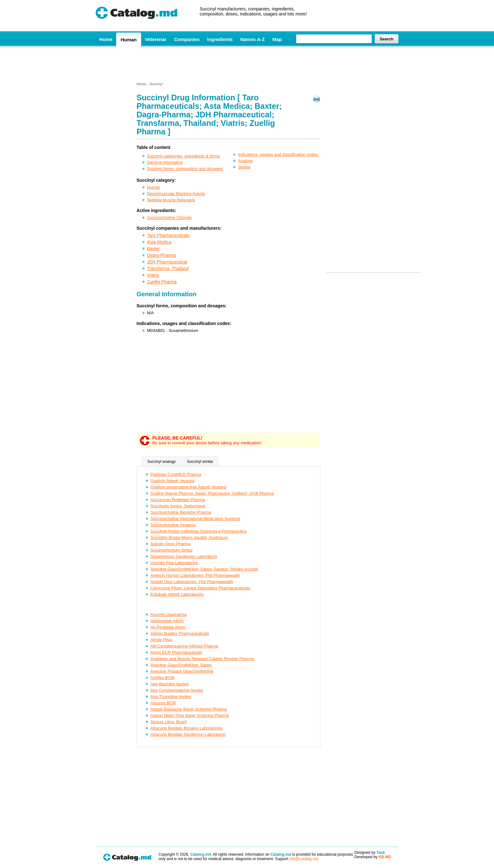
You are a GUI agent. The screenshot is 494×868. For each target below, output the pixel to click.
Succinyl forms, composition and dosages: (185, 169)
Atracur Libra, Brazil (169, 722)
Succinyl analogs (162, 462)
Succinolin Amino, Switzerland (178, 506)
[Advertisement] (247, 64)
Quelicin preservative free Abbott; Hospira (188, 487)
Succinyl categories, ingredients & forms (184, 156)
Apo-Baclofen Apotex (170, 684)
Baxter (153, 249)
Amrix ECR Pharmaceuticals (176, 652)
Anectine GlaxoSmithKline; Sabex (181, 665)
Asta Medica (159, 242)
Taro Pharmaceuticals (168, 235)
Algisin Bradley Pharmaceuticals (180, 633)
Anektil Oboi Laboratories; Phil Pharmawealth (192, 582)
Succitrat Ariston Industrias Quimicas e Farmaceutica (199, 531)
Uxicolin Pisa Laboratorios (174, 563)
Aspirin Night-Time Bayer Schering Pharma (190, 715)
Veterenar (156, 39)
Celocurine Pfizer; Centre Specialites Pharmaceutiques (201, 588)
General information (165, 162)
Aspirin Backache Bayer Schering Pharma (189, 709)
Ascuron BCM (163, 703)
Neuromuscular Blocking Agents (176, 194)
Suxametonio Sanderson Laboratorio (184, 556)
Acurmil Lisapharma (169, 614)
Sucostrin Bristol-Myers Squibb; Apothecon (189, 537)
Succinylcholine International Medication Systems (196, 519)
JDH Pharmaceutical (167, 262)
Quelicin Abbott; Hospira (173, 481)
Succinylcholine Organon (173, 525)
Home (106, 39)
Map (277, 39)
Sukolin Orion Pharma (171, 544)
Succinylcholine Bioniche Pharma (181, 512)
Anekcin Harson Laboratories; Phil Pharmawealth (195, 575)
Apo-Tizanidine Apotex (171, 697)
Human (129, 40)
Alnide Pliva (161, 640)
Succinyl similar (200, 462)
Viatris (153, 275)
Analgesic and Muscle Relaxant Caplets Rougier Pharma (202, 659)
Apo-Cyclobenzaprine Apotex (177, 690)
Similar (244, 167)
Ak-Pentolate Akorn (168, 627)
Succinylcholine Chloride (170, 218)
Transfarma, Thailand (168, 269)
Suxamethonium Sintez (172, 550)
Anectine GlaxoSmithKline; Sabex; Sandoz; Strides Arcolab (204, 569)
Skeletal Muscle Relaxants (171, 200)
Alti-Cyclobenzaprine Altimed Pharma (185, 646)
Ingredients (220, 39)
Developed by (373, 857)
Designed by (370, 853)
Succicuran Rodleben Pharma (178, 500)
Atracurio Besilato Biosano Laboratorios (187, 728)
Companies (187, 39)
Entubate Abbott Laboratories (177, 594)
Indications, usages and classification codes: (278, 154)
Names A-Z (253, 39)
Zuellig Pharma (162, 282)
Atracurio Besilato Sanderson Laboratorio (188, 734)
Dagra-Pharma (162, 255)
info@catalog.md (304, 859)
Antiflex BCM (162, 678)
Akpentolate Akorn (167, 621)
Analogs (245, 161)
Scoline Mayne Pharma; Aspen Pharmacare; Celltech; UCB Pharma (212, 493)
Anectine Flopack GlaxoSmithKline (182, 671)
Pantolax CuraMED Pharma (176, 474)
